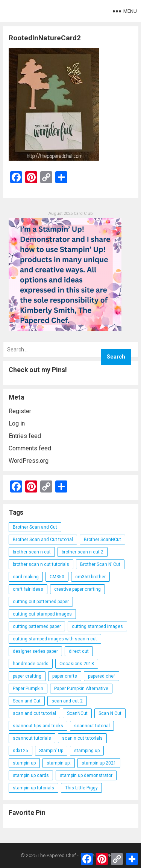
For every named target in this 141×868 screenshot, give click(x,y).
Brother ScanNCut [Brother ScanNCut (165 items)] (102, 540)
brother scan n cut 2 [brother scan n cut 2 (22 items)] (83, 552)
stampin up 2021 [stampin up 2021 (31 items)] (99, 763)
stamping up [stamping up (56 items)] (87, 751)
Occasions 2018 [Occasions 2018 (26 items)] (77, 664)
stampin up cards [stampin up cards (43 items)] (31, 775)
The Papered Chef (57, 855)
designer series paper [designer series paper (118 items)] (35, 651)
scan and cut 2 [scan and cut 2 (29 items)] (67, 701)
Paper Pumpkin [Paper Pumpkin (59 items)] (28, 689)
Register (20, 411)
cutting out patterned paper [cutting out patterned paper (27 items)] (41, 602)
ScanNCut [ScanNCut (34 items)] (77, 713)
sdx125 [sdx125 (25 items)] (20, 751)
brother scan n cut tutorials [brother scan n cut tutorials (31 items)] (41, 564)
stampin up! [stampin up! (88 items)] (59, 763)
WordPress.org (29, 461)
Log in (17, 423)
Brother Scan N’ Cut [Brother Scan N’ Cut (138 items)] (100, 564)
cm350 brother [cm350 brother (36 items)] (90, 577)
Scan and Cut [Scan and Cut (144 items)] (27, 701)
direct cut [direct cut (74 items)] (79, 651)
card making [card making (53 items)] (26, 577)
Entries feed (25, 436)
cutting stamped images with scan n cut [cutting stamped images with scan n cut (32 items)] (55, 639)
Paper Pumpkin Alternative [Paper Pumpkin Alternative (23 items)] (81, 689)
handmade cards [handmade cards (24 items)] (31, 664)
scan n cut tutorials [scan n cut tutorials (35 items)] (82, 738)
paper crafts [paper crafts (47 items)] (65, 676)
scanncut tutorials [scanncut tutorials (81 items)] (32, 738)
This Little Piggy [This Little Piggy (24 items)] (81, 788)
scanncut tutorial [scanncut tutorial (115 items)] (92, 726)
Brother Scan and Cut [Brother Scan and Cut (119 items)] (35, 527)
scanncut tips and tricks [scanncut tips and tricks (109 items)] (38, 726)
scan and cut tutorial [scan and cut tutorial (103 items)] (34, 713)
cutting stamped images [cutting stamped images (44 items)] (97, 626)
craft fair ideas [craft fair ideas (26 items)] (28, 589)
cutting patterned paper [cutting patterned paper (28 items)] (37, 626)
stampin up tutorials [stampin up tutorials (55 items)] (33, 788)
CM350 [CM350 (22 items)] (57, 577)
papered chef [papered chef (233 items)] (102, 676)
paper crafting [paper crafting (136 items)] (27, 676)
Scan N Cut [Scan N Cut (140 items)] (110, 713)
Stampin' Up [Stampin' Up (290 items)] (51, 751)
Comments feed (30, 448)
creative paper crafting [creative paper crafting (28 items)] (77, 589)
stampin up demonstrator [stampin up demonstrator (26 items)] (86, 775)
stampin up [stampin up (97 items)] (24, 763)
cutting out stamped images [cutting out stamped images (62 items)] (42, 614)
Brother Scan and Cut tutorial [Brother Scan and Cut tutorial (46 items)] (43, 540)
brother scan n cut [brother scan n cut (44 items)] (32, 552)
